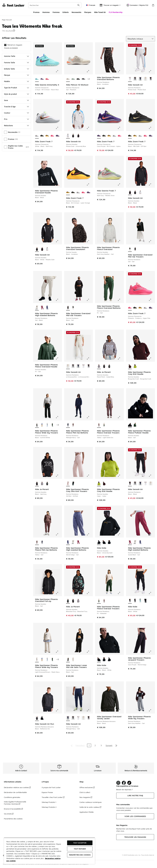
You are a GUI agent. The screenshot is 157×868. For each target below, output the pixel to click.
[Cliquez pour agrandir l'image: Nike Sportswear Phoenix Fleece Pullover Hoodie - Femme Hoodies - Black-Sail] (152, 417)
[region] (49, 851)
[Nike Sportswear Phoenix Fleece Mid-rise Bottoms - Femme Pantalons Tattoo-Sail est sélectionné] (37, 542)
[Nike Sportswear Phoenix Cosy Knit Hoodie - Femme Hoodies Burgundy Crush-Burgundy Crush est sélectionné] (130, 366)
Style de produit (16, 94)
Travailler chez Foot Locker (53, 797)
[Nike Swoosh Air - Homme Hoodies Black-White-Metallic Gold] (73, 136)
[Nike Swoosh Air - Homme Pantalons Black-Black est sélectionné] (130, 484)
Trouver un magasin (11, 48)
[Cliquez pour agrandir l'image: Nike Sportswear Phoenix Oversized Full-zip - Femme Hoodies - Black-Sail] (59, 593)
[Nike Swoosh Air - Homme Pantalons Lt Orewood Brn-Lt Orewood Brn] (145, 79)
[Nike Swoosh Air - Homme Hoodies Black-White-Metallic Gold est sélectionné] (37, 249)
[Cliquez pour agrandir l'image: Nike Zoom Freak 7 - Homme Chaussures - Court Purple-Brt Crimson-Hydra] (121, 128)
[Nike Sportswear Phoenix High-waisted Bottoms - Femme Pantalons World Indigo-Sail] (47, 308)
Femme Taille (16, 63)
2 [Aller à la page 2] (95, 745)
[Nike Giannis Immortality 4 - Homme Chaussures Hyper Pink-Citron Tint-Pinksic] (47, 79)
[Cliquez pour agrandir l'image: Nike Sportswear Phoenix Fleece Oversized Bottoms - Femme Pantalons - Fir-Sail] (121, 300)
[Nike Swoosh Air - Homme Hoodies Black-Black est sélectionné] (130, 192)
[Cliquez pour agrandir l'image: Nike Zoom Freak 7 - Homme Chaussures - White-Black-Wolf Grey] (59, 128)
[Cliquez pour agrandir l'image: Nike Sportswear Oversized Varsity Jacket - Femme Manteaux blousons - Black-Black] (121, 710)
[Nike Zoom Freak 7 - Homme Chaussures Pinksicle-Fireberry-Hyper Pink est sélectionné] (130, 308)
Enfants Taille (16, 69)
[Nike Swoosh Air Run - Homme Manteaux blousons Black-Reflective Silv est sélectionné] (37, 718)
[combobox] (55, 5)
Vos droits (9, 814)
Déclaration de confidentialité (15, 792)
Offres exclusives (87, 787)
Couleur (16, 113)
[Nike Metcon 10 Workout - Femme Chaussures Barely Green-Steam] (73, 79)
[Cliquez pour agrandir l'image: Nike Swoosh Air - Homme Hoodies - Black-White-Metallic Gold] (59, 241)
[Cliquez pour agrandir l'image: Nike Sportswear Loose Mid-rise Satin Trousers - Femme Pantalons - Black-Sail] (90, 652)
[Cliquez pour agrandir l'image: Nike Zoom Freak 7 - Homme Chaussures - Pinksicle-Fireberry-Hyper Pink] (152, 300)
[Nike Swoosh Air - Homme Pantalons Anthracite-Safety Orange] (135, 79)
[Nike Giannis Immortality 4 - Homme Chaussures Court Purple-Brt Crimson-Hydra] (42, 79)
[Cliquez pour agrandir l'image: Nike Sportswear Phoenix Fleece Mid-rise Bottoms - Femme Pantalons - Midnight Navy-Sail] (90, 417)
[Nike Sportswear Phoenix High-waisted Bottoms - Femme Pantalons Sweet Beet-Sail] (42, 308)
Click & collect (85, 792)
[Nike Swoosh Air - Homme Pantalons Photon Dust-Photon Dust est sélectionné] (130, 79)
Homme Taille (16, 56)
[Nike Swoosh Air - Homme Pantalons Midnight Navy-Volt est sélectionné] (68, 718)
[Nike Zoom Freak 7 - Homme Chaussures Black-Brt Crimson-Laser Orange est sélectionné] (68, 192)
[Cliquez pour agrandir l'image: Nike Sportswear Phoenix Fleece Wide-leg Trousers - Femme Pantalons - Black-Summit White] (59, 417)
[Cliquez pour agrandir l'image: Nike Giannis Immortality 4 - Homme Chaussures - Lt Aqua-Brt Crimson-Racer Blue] (59, 71)
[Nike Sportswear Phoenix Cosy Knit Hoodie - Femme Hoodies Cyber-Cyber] (135, 366)
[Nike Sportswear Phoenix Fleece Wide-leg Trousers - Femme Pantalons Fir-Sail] (52, 425)
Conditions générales (12, 797)
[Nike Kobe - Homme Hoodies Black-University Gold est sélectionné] (99, 542)
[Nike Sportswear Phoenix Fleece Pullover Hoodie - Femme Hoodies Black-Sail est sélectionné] (130, 425)
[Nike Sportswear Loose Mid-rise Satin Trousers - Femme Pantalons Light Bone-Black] (73, 660)
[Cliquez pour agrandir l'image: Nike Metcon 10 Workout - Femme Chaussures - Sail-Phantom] (90, 71)
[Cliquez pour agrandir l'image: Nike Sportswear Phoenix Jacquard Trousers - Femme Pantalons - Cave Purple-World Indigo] (152, 652)
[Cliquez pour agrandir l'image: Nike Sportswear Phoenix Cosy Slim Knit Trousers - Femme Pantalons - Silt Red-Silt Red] (90, 476)
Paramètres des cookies (13, 819)
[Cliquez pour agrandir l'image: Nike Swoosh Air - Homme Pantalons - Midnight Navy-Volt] (90, 710)
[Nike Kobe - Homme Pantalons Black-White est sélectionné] (130, 601)
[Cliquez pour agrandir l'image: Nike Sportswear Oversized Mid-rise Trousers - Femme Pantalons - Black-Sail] (90, 300)
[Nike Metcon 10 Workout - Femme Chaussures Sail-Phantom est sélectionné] (68, 79)
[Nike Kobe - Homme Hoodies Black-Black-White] (104, 542)
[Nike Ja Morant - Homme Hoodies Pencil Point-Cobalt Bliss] (42, 484)
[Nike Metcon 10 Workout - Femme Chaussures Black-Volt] (78, 79)
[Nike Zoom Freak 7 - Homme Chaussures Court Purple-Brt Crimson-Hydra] (58, 136)
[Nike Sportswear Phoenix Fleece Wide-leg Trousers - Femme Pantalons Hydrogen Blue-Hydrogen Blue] (47, 425)
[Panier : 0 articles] (153, 5)
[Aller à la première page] (72, 745)
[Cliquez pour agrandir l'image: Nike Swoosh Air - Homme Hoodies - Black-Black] (152, 184)
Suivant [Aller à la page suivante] (109, 745)
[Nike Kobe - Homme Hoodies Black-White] (109, 542)
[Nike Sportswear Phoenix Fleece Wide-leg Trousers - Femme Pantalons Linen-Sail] (42, 425)
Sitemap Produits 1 (49, 802)
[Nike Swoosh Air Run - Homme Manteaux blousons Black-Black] (42, 718)
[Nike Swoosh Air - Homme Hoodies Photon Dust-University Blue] (140, 192)
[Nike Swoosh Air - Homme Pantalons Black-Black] (151, 79)
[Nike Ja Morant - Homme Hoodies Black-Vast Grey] (104, 366)
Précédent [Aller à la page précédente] (80, 745)
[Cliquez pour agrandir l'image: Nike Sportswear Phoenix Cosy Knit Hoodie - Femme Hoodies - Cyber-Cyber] (121, 476)
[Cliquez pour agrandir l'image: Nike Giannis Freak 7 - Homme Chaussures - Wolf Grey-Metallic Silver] (121, 184)
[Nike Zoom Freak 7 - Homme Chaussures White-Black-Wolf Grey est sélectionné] (37, 136)
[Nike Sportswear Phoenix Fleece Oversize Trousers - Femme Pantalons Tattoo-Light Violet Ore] (104, 601)
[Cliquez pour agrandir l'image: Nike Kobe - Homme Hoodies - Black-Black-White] (121, 652)
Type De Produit (16, 88)
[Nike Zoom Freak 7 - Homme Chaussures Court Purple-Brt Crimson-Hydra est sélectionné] (99, 136)
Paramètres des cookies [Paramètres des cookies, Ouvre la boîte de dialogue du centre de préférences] (80, 855)
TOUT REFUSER (80, 849)
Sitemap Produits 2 (49, 807)
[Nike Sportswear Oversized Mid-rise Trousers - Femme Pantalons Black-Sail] (135, 249)
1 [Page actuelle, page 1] (89, 745)
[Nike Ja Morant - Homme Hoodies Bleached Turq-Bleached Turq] (109, 366)
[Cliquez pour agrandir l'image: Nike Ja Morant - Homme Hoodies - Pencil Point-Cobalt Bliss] (121, 358)
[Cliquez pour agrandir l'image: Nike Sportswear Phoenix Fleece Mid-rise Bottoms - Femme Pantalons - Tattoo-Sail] (59, 534)
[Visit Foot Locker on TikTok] (129, 783)
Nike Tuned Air (100, 12)
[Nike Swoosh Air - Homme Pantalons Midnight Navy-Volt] (140, 79)
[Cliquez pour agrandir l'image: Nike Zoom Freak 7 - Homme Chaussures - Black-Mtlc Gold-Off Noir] (152, 128)
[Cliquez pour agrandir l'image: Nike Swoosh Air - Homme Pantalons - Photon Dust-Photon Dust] (152, 71)
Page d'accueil (7, 20)
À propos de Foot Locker (51, 787)
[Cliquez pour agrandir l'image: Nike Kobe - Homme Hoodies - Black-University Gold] (121, 534)
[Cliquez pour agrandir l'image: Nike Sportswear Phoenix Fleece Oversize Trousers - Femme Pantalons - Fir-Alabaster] (121, 593)
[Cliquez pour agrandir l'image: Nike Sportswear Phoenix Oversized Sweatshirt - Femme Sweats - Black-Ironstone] (90, 241)
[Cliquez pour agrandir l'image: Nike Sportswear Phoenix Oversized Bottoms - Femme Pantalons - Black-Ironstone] (121, 71)
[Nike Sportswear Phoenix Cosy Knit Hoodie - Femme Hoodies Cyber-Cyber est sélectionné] (99, 484)
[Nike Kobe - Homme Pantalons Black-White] (145, 601)
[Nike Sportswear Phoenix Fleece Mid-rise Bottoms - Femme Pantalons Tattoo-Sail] (73, 425)
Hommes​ (46, 12)
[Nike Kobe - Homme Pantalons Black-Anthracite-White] (135, 601)
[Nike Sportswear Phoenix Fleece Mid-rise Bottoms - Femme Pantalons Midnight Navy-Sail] (42, 542)
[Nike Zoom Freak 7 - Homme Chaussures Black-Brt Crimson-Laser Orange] (47, 136)
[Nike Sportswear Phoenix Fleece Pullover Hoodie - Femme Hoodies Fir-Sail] (135, 425)
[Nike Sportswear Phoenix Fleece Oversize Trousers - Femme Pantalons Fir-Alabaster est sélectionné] (99, 601)
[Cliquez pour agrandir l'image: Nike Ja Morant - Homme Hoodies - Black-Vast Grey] (59, 476)
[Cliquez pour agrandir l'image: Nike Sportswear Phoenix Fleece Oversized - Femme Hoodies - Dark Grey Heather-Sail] (121, 241)
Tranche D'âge (16, 107)
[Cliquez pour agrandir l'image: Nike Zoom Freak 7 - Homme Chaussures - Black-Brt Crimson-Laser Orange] (90, 184)
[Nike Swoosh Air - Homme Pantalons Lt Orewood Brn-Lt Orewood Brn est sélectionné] (68, 366)
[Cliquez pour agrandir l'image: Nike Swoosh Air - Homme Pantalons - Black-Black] (152, 476)
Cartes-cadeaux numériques (91, 802)
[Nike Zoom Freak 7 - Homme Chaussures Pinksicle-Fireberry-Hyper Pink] (52, 136)
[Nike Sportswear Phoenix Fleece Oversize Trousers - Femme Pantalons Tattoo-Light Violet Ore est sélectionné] (99, 425)
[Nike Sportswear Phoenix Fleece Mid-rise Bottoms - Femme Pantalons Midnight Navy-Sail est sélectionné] (68, 425)
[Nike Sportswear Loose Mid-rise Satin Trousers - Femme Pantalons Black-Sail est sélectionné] (68, 660)
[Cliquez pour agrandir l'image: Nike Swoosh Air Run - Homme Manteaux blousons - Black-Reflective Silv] (59, 710)
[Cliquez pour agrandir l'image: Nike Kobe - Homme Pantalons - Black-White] (152, 593)
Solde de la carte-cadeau (90, 807)
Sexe (16, 100)
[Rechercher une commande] (78, 5)
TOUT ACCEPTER (80, 843)
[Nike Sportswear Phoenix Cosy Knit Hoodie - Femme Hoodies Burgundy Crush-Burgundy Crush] (104, 484)
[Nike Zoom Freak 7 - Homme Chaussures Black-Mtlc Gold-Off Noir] (42, 136)
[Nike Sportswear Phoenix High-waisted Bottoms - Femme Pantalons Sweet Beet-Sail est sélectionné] (130, 542)
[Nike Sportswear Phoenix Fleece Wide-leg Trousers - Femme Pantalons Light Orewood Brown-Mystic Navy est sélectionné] (37, 660)
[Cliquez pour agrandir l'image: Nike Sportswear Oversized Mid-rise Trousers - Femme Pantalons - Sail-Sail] (152, 241)
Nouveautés (76, 12)
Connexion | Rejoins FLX (137, 5)
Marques (88, 12)
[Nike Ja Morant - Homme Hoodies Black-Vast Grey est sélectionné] (37, 484)
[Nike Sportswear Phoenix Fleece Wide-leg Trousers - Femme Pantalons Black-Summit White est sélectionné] (37, 425)
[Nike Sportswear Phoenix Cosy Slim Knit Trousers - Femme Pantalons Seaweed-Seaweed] (73, 484)
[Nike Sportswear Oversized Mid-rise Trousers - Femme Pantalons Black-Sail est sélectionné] (68, 308)
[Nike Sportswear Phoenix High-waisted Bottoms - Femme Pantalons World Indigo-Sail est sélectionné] (68, 542)
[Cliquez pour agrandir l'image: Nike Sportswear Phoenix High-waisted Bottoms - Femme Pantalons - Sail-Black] (59, 300)
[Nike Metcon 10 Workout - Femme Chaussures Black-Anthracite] (83, 79)
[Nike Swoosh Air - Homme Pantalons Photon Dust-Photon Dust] (83, 366)
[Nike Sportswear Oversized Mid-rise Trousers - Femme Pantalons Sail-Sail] (73, 308)
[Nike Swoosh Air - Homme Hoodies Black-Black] (78, 136)
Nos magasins (86, 797)
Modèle (16, 81)
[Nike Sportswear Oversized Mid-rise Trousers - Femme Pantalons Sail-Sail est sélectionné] (130, 249)
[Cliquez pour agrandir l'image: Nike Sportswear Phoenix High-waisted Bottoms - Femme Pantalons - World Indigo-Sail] (90, 534)
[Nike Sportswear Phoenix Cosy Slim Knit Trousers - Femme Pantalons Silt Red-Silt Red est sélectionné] (68, 484)
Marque (16, 75)
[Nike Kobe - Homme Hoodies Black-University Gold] (109, 660)
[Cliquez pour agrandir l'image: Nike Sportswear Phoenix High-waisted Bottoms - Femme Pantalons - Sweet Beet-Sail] (152, 534)
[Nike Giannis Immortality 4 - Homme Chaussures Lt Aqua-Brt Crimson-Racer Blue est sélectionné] (37, 79)
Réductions (16, 126)
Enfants (66, 12)
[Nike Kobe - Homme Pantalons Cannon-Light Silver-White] (140, 601)
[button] (14, 30)
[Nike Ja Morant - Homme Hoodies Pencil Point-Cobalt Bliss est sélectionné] (99, 366)
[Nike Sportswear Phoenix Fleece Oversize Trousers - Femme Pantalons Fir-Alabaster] (104, 425)
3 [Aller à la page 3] (101, 745)
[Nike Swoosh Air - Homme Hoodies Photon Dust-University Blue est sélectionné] (68, 136)
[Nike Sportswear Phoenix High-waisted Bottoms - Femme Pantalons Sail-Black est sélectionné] (37, 308)
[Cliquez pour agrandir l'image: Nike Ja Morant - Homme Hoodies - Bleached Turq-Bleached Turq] (90, 593)
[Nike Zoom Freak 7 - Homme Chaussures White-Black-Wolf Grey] (114, 136)
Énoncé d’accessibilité (13, 809)
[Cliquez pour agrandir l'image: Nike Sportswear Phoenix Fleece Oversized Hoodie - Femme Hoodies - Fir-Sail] (59, 358)
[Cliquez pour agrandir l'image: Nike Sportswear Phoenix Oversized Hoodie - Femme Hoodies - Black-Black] (59, 184)
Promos (36, 12)
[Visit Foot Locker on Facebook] (124, 783)
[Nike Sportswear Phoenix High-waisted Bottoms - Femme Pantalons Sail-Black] (73, 542)
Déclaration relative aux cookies (17, 787)
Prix (16, 119)
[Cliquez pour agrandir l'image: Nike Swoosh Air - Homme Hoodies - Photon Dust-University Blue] (90, 128)
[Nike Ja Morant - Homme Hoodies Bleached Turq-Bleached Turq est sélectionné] (68, 601)
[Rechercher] (55, 5)
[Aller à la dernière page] (116, 745)
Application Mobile (87, 812)
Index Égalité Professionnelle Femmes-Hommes (15, 803)
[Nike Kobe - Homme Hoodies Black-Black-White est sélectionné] (99, 660)
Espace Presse (47, 792)
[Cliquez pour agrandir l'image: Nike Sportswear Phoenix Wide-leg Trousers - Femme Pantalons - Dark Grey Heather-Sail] (152, 710)
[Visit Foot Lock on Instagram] (118, 783)
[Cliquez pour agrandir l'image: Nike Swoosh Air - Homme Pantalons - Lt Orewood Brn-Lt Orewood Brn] (90, 358)
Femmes (56, 12)
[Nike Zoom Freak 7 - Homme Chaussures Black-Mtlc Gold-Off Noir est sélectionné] (130, 136)
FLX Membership (116, 12)
